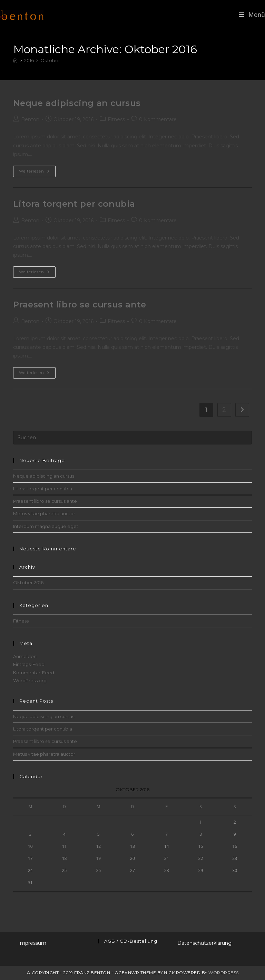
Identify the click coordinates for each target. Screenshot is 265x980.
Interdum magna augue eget (46, 526)
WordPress (224, 973)
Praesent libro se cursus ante (80, 305)
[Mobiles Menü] (252, 15)
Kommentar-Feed (34, 673)
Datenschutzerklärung (204, 943)
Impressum (32, 943)
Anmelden (25, 656)
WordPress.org (30, 680)
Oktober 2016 (28, 582)
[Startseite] (15, 60)
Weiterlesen (37, 173)
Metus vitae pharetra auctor (44, 513)
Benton (30, 119)
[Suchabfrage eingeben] (132, 438)
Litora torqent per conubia (74, 204)
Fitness (116, 119)
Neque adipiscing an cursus (77, 103)
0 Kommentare (158, 119)
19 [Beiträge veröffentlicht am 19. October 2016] (98, 858)
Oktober (50, 60)
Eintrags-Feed (29, 664)
